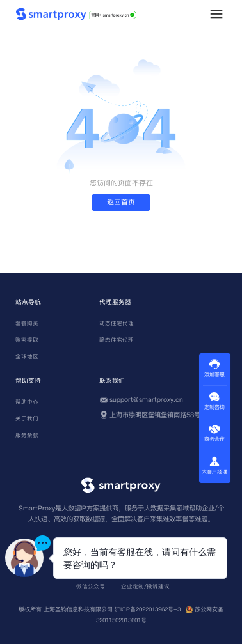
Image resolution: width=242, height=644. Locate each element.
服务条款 (27, 435)
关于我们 (27, 418)
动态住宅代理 (117, 323)
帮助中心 (27, 402)
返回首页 (121, 202)
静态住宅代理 (117, 340)
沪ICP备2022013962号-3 (148, 609)
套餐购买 (27, 323)
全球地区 (27, 356)
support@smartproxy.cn (146, 400)
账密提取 (27, 340)
